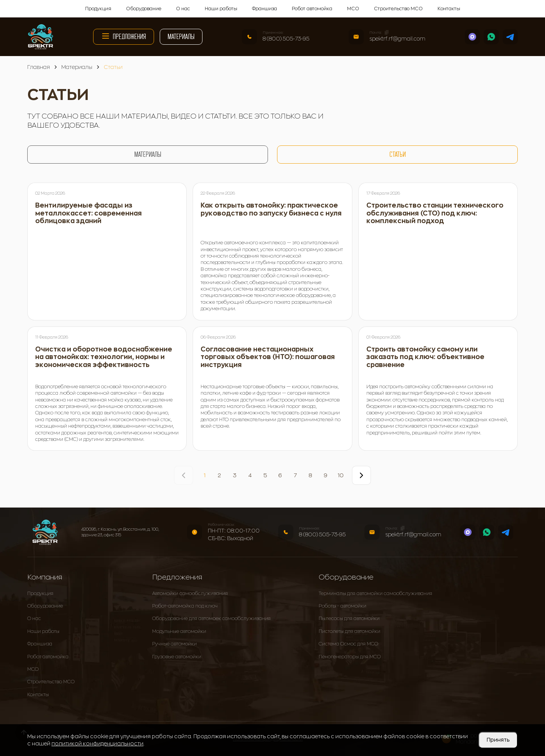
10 (341, 475)
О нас (183, 9)
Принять (498, 740)
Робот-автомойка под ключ (185, 606)
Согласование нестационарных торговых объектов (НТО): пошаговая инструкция (268, 357)
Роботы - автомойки (343, 606)
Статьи (398, 154)
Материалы (181, 37)
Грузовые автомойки (177, 657)
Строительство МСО (398, 9)
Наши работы (221, 9)
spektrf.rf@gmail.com (397, 39)
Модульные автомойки (179, 631)
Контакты (449, 9)
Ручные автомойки (174, 644)
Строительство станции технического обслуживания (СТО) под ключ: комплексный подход (435, 213)
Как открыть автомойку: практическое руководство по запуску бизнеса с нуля (271, 209)
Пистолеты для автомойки (350, 631)
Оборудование (144, 9)
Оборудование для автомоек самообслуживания (211, 619)
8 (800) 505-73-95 (286, 39)
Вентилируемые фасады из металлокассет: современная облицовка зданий (89, 213)
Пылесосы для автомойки (349, 619)
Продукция (98, 9)
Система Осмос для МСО (348, 644)
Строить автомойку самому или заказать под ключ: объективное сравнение (425, 357)
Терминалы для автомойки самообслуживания (375, 594)
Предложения (124, 36)
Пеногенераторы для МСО (350, 657)
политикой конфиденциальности (97, 744)
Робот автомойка (312, 9)
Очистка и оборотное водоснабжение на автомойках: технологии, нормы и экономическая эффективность (104, 357)
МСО (353, 9)
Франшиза (265, 9)
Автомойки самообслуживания (190, 594)
